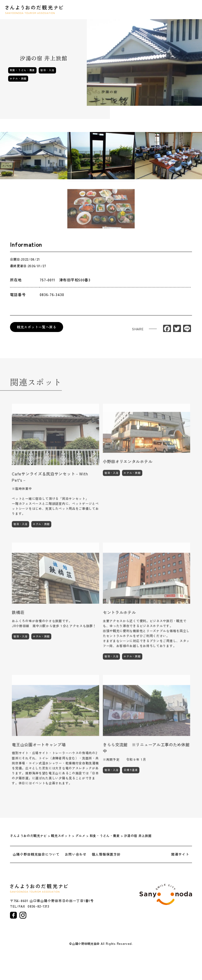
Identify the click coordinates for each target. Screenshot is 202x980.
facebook (13, 915)
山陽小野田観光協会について (36, 854)
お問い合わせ (76, 854)
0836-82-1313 (38, 906)
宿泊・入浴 (47, 70)
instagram (23, 915)
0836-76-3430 (52, 294)
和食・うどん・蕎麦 (22, 70)
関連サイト (180, 854)
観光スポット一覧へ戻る (37, 327)
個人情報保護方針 (106, 854)
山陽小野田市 (166, 894)
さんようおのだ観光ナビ (34, 10)
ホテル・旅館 (18, 78)
